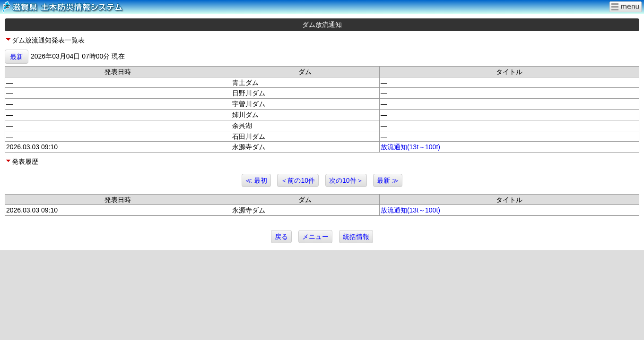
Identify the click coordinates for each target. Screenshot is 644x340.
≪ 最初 (256, 180)
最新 (17, 57)
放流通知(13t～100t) (410, 147)
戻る (281, 237)
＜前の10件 (298, 180)
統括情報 (356, 237)
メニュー (315, 237)
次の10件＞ (346, 180)
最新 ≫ (388, 180)
